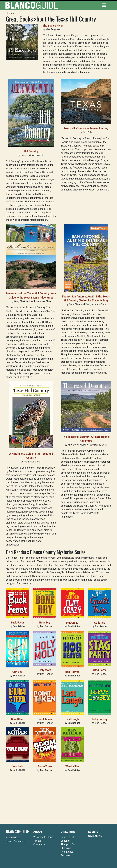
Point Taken (45, 719)
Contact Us (39, 844)
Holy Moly (45, 670)
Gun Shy (17, 672)
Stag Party (100, 670)
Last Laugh (72, 719)
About (38, 832)
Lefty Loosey (100, 719)
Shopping (66, 848)
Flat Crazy (72, 623)
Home (9, 13)
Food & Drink (68, 837)
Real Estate (67, 852)
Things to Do (68, 844)
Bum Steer (17, 719)
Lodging (65, 841)
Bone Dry (45, 623)
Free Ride (17, 766)
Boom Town (45, 767)
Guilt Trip (100, 623)
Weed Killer (72, 767)
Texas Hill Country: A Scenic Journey (86, 129)
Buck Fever (17, 623)
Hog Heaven (72, 672)
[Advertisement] (58, 796)
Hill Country (31, 151)
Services (65, 855)
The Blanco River (53, 26)
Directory (68, 832)
